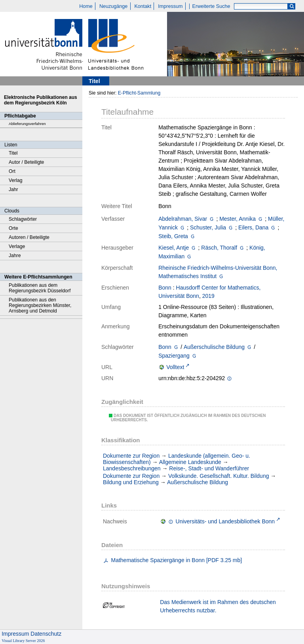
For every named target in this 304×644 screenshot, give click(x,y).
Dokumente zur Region (131, 456)
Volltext (175, 367)
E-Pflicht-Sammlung (139, 93)
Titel (13, 153)
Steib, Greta (173, 236)
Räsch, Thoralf (219, 248)
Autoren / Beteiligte (29, 237)
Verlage (17, 246)
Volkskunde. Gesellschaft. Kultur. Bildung (218, 476)
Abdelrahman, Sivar (183, 219)
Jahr (13, 189)
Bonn (165, 288)
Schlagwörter (23, 219)
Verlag (16, 180)
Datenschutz (46, 634)
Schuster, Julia (208, 227)
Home (86, 6)
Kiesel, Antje (174, 248)
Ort (12, 171)
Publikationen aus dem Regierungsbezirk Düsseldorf (40, 288)
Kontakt (143, 6)
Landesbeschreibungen (132, 468)
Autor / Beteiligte (26, 162)
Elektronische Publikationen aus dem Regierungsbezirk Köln (41, 100)
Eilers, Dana (253, 227)
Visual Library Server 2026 (23, 641)
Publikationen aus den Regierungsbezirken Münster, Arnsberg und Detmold (40, 305)
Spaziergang (174, 356)
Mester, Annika (237, 219)
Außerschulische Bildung (214, 347)
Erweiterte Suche (211, 6)
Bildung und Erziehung (131, 482)
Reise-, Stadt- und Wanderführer (209, 468)
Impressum (170, 6)
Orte (13, 228)
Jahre (15, 256)
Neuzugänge (113, 6)
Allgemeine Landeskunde (190, 462)
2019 (208, 296)
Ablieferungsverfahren (27, 124)
